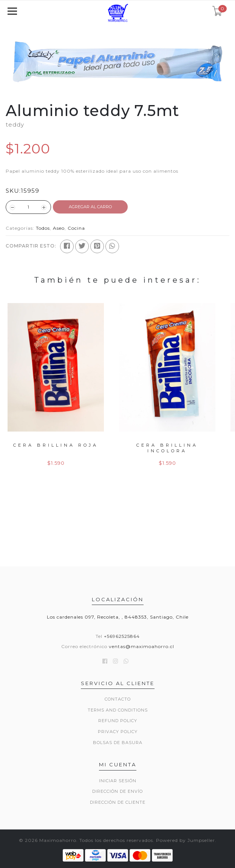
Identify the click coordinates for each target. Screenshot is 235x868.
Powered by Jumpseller (186, 840)
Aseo (59, 228)
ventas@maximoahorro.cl (141, 646)
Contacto (118, 699)
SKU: (13, 191)
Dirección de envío (117, 791)
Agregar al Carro (90, 207)
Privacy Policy (118, 732)
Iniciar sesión (118, 781)
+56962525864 (122, 636)
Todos (43, 228)
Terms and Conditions (118, 710)
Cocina (76, 228)
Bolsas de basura (118, 743)
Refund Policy (118, 721)
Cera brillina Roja (56, 445)
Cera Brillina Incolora (167, 448)
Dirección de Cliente (118, 802)
